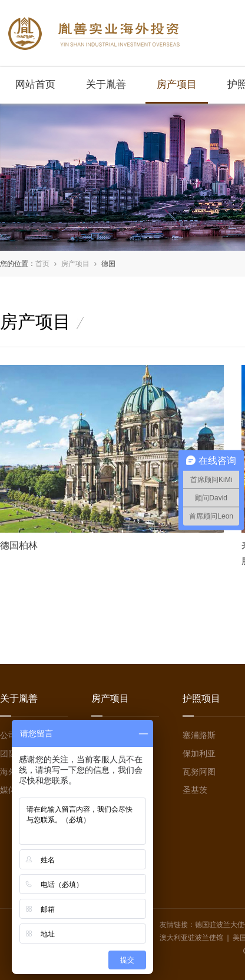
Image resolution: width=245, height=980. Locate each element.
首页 (42, 264)
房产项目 (177, 84)
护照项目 (201, 698)
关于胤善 (106, 84)
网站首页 (35, 84)
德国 (108, 264)
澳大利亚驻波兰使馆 (191, 938)
